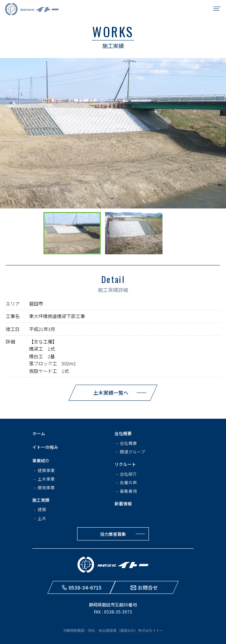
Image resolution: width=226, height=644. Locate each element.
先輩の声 (128, 482)
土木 (42, 518)
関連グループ (133, 452)
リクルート (125, 464)
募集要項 (128, 491)
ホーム (39, 433)
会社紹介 (128, 474)
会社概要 (123, 433)
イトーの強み (45, 447)
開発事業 (46, 487)
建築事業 (46, 470)
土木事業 (46, 479)
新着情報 (123, 503)
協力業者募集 (113, 534)
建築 (42, 509)
